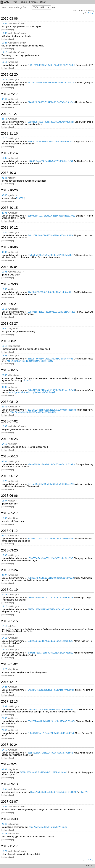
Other (43, 2)
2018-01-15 (9, 621)
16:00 (4, 289)
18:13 (4, 79)
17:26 (4, 687)
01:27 (4, 575)
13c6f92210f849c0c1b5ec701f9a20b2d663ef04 (50, 142)
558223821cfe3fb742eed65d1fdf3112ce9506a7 (51, 641)
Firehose (33, 2)
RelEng (23, 2)
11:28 (4, 669)
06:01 (4, 461)
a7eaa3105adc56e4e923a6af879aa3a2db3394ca (51, 464)
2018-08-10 (9, 402)
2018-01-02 (9, 664)
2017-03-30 (9, 819)
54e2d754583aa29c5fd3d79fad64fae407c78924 (51, 690)
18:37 (4, 501)
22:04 (4, 706)
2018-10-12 (9, 228)
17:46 (4, 232)
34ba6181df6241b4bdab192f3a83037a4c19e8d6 (51, 390)
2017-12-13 (9, 701)
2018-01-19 (9, 590)
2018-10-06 (9, 247)
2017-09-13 (9, 784)
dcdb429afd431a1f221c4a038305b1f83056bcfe (50, 753)
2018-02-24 (9, 570)
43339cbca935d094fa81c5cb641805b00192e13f (51, 83)
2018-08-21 (9, 341)
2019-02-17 (9, 94)
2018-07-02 (9, 421)
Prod (15, 2)
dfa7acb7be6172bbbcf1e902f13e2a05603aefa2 (51, 653)
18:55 (4, 789)
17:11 (4, 650)
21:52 (4, 718)
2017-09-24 (9, 764)
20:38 (4, 834)
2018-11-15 (9, 133)
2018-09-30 (9, 284)
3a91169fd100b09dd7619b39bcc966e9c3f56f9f (50, 235)
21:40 (4, 730)
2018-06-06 (9, 496)
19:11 (4, 62)
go (54, 7)
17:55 (4, 750)
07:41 (4, 99)
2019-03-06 (9, 19)
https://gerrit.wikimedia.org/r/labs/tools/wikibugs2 (30, 361)
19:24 (4, 43)
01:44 (4, 178)
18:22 (4, 481)
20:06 (4, 213)
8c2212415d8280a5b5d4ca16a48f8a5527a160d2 (51, 65)
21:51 (4, 407)
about (89, 865)
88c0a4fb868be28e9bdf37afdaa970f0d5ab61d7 (51, 255)
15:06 (4, 518)
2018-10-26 (9, 190)
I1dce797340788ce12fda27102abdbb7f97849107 (54, 792)
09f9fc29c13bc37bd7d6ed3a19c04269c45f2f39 (50, 710)
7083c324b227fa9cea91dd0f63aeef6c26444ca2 (51, 578)
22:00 (4, 329)
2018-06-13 (9, 456)
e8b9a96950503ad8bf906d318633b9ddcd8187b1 (52, 216)
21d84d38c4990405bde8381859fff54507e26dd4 (51, 122)
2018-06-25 (9, 439)
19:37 (4, 24)
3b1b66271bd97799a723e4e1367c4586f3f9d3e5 (51, 539)
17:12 (4, 638)
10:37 (4, 426)
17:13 (4, 626)
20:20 (4, 138)
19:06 (4, 272)
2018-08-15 (9, 370)
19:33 (4, 33)
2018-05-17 (9, 513)
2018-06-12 (9, 476)
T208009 (20, 198)
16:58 (4, 309)
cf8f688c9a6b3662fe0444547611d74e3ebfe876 (51, 161)
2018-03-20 (9, 550)
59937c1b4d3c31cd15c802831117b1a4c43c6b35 (52, 312)
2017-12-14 (9, 682)
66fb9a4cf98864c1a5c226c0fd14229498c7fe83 (50, 359)
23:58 (4, 119)
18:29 (4, 851)
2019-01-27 (9, 114)
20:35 (4, 595)
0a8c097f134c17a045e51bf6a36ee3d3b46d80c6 (51, 733)
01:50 (4, 536)
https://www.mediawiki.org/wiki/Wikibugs (48, 827)
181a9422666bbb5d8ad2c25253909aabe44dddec (52, 410)
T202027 (26, 381)
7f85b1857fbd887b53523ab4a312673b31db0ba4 (44, 772)
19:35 (4, 158)
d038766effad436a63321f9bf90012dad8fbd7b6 (50, 558)
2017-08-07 (9, 802)
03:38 (4, 387)
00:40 (4, 195)
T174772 (84, 792)
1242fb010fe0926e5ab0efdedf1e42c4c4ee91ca (50, 292)
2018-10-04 (9, 267)
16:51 (4, 807)
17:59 (4, 444)
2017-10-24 (9, 745)
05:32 (4, 769)
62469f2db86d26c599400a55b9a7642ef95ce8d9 (51, 102)
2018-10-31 (9, 173)
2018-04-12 (9, 531)
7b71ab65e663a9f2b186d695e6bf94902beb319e (51, 484)
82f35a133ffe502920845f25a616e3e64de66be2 (51, 609)
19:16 (4, 52)
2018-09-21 (9, 304)
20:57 (4, 375)
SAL (5, 2)
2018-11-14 (9, 153)
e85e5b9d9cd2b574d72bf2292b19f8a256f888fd (51, 598)
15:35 (4, 555)
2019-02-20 (9, 75)
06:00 (4, 252)
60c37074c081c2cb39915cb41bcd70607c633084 (51, 721)
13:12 (4, 346)
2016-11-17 (9, 846)
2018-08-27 (9, 324)
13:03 (4, 356)
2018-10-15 (9, 208)
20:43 (4, 824)
